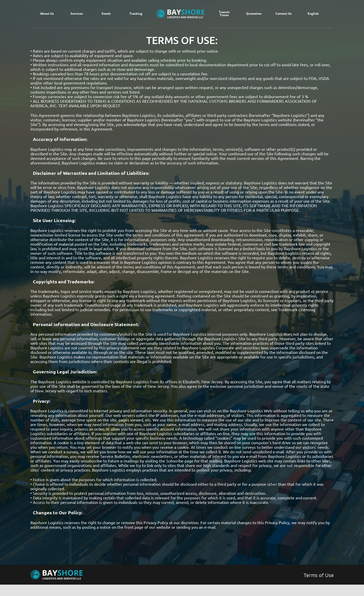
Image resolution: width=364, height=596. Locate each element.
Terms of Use (319, 575)
